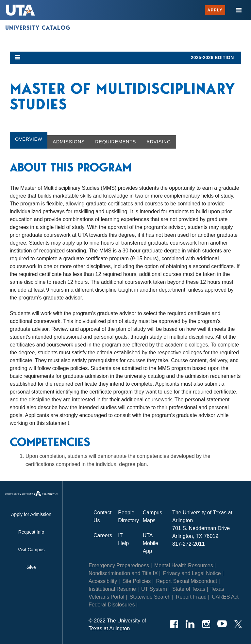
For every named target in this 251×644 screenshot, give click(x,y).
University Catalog (38, 28)
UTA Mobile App (151, 543)
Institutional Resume (112, 589)
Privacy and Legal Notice (192, 573)
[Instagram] (206, 624)
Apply (215, 10)
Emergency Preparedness (119, 565)
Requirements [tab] (116, 142)
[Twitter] (238, 624)
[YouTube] (222, 624)
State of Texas (189, 589)
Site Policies (136, 581)
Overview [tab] (29, 139)
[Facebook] (174, 624)
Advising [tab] (159, 142)
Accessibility (103, 581)
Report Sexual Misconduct (186, 581)
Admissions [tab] (69, 142)
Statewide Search (150, 597)
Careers (103, 535)
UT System (154, 589)
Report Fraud (191, 597)
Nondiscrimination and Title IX (123, 573)
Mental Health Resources (184, 565)
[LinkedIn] (190, 624)
